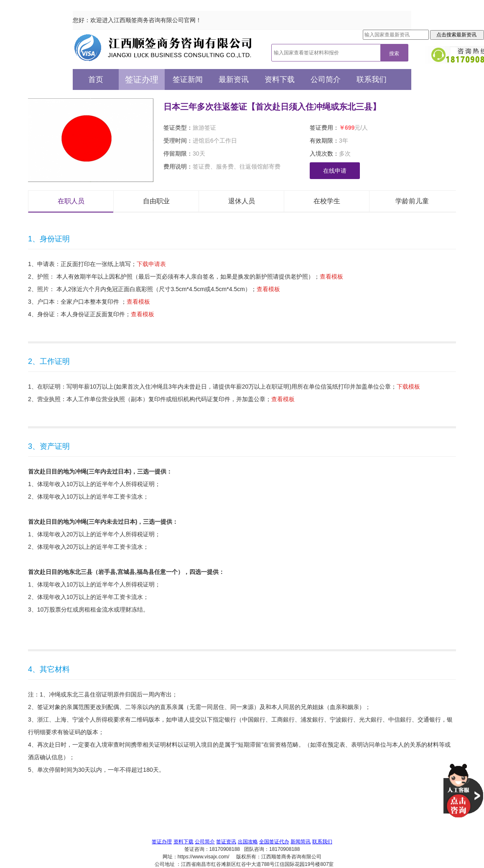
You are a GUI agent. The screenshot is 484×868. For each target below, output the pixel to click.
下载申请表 (151, 264)
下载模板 (408, 387)
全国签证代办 (274, 842)
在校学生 (327, 201)
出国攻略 (248, 842)
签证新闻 (188, 79)
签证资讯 (226, 842)
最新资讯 (234, 79)
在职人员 (71, 201)
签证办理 (142, 79)
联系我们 (372, 79)
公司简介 (326, 79)
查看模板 (331, 277)
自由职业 (156, 201)
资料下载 (280, 79)
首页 (96, 79)
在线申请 (335, 171)
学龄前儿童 (412, 201)
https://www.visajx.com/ (204, 857)
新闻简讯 (301, 842)
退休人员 (242, 201)
